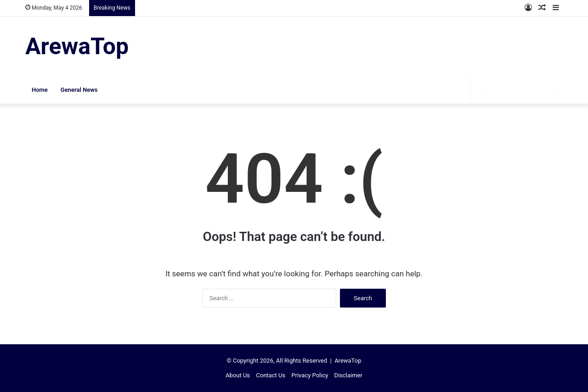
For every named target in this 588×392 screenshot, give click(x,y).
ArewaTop (348, 361)
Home (40, 90)
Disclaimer (348, 375)
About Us (238, 375)
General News (79, 90)
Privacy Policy (310, 375)
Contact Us (271, 375)
